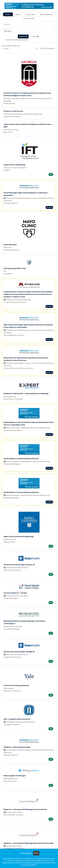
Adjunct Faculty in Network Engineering (19, 536)
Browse (18, 14)
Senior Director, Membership (14, 165)
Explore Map (30, 14)
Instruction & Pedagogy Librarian (16, 685)
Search (8, 14)
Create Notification (48, 48)
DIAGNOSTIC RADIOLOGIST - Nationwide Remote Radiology (26, 393)
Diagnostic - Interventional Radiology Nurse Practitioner (25, 809)
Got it (36, 853)
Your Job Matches (46, 14)
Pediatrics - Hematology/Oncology (17, 747)
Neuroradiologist (10, 244)
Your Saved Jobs (29, 18)
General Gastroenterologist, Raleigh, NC (19, 652)
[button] (35, 36)
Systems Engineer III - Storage (15, 593)
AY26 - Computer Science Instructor (17, 719)
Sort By (6, 48)
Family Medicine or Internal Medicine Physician (21, 458)
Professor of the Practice (13, 111)
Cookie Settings (26, 853)
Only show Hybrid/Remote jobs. (17, 40)
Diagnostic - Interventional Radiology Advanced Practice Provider (29, 843)
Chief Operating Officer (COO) (15, 268)
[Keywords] (29, 24)
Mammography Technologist (15, 776)
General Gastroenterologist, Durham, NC (19, 565)
